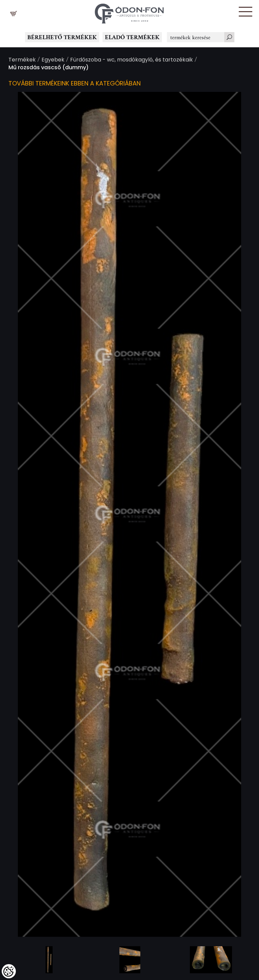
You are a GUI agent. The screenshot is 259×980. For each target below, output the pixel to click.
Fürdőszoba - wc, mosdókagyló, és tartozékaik (132, 60)
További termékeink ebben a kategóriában (75, 84)
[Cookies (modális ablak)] (9, 971)
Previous (25, 514)
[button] (246, 12)
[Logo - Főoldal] (129, 12)
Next (234, 514)
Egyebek (53, 60)
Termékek (22, 60)
